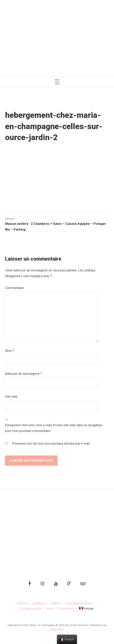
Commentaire (15, 288)
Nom (10, 351)
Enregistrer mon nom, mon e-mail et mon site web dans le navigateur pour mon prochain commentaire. (54, 428)
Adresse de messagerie (23, 374)
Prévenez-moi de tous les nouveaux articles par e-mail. (51, 444)
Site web (11, 397)
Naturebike (57, 629)
